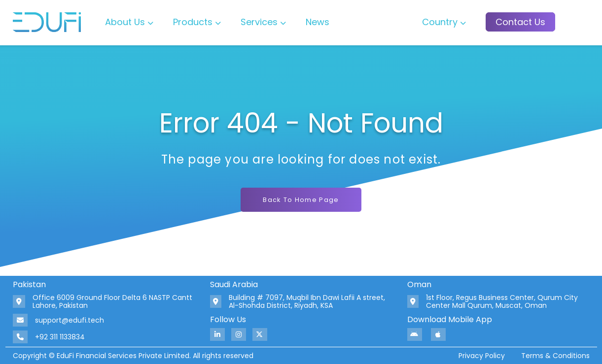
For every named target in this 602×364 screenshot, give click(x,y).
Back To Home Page (301, 200)
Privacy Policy (482, 356)
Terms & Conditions (555, 356)
